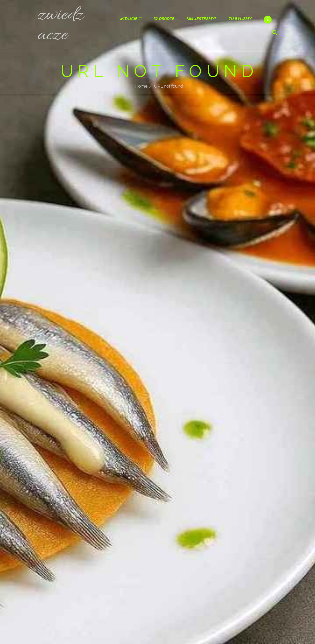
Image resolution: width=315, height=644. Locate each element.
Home (141, 86)
